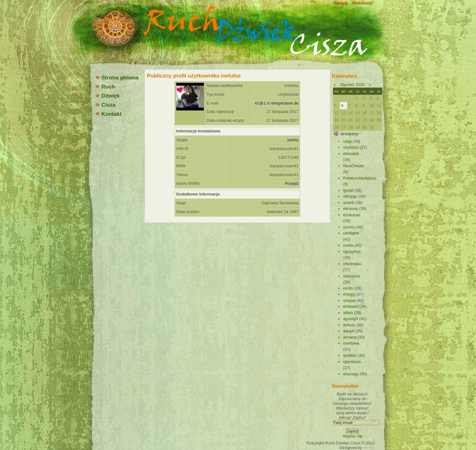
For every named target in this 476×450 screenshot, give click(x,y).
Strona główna (117, 78)
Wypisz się (352, 436)
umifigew (351, 233)
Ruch (105, 87)
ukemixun (352, 362)
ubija (347, 141)
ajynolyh (351, 319)
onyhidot (351, 147)
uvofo (348, 288)
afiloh (348, 313)
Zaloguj (340, 3)
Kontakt (108, 114)
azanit (349, 203)
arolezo (350, 355)
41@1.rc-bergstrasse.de (277, 103)
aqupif (349, 331)
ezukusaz (352, 215)
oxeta (348, 245)
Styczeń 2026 (352, 85)
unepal (349, 300)
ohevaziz (351, 154)
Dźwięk (107, 96)
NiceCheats (354, 166)
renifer (369, 448)
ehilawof (351, 306)
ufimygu (350, 196)
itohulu (349, 325)
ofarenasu (352, 264)
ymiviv (349, 227)
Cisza (105, 105)
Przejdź (292, 183)
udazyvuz (352, 276)
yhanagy (351, 374)
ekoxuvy (351, 209)
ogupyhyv (352, 252)
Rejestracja (362, 3)
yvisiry (293, 140)
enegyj (349, 294)
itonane (350, 337)
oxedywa (351, 343)
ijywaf (348, 190)
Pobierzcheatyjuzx (360, 178)
